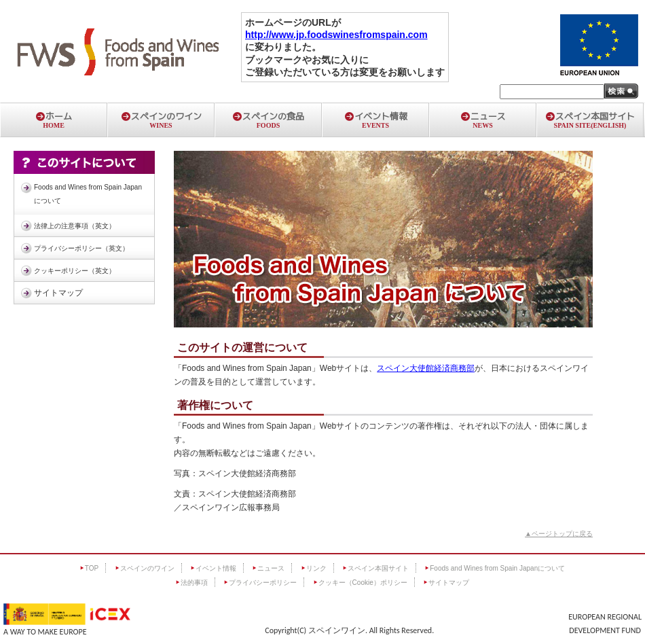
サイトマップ (58, 293)
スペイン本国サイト (590, 120)
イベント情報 (375, 120)
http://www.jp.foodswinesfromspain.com (336, 35)
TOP (92, 568)
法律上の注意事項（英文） (75, 226)
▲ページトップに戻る (559, 534)
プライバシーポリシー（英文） (81, 248)
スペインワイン (337, 630)
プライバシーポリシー (263, 583)
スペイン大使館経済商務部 (426, 368)
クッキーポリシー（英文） (75, 271)
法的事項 (194, 583)
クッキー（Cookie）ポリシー (363, 583)
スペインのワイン (161, 120)
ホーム (54, 120)
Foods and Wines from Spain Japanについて (88, 194)
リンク (316, 568)
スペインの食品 (268, 120)
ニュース (483, 120)
